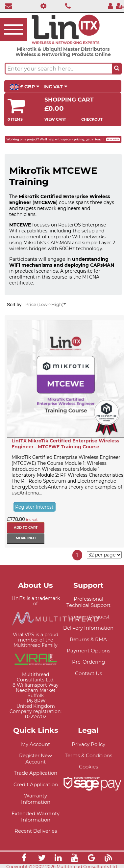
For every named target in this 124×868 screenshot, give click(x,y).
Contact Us (88, 673)
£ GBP (25, 87)
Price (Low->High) (46, 304)
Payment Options (88, 651)
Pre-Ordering (88, 662)
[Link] (24, 859)
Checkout (92, 119)
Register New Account (36, 759)
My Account (36, 744)
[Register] (120, 6)
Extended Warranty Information (36, 817)
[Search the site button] (117, 69)
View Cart (55, 119)
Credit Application (36, 784)
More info (26, 538)
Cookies (88, 767)
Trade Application (36, 773)
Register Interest (34, 507)
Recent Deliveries (36, 831)
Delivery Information (88, 628)
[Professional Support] (42, 6)
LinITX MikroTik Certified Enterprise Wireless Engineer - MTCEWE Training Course (65, 444)
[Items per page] (104, 555)
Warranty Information (36, 799)
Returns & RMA (88, 639)
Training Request (88, 617)
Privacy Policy (88, 744)
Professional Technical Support (88, 602)
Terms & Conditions (88, 755)
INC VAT (55, 87)
